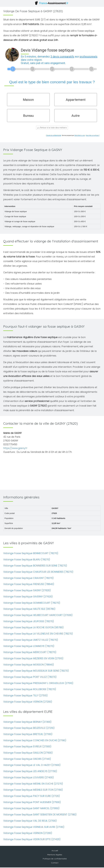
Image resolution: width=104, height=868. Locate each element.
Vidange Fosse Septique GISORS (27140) (27, 759)
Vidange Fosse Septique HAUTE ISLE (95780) (29, 609)
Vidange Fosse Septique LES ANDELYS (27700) (30, 772)
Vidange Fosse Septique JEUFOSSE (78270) (29, 622)
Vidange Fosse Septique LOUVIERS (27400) (29, 778)
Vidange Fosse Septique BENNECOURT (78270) (31, 554)
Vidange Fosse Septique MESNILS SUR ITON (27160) (33, 790)
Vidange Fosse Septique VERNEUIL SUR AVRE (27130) (34, 827)
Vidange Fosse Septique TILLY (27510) (25, 696)
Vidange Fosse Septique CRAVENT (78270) (28, 579)
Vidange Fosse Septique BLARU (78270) (27, 560)
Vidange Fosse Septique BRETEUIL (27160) (28, 735)
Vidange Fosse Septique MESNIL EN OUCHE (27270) (33, 784)
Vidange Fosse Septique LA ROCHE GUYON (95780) (33, 628)
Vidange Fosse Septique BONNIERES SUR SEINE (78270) (35, 566)
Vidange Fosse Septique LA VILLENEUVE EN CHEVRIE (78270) (38, 634)
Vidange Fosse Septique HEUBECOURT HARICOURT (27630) (38, 616)
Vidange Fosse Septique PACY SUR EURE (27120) (32, 797)
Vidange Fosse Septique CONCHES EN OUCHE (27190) (35, 741)
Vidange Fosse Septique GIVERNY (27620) (28, 597)
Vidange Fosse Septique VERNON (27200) (28, 702)
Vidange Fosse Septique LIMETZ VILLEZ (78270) (31, 640)
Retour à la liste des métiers (52, 128)
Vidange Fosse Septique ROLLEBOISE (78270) (30, 690)
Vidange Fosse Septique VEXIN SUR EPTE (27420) (32, 840)
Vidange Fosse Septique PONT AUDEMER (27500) (32, 803)
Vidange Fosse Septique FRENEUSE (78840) (29, 585)
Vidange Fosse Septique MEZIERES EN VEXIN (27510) (33, 659)
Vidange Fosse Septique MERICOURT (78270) (30, 653)
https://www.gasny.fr (15, 449)
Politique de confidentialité (55, 859)
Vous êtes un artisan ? (93, 136)
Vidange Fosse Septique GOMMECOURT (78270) (32, 603)
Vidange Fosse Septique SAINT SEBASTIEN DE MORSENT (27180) (40, 815)
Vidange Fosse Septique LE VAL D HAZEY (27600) (32, 766)
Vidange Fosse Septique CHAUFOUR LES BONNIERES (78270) (38, 572)
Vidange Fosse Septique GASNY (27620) (27, 591)
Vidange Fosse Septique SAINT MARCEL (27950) (31, 809)
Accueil (55, 851)
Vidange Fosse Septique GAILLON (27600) (28, 753)
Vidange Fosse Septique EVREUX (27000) (27, 747)
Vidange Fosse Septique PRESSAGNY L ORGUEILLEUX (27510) (38, 684)
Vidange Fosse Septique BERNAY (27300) (27, 722)
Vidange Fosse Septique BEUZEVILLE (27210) (29, 728)
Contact (55, 863)
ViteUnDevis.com (80, 136)
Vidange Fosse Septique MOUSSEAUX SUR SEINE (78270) (36, 671)
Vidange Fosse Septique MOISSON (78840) (29, 665)
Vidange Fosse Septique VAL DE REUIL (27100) (30, 821)
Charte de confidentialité (54, 136)
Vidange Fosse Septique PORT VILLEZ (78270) (30, 677)
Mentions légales (55, 855)
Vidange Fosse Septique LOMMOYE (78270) (29, 647)
